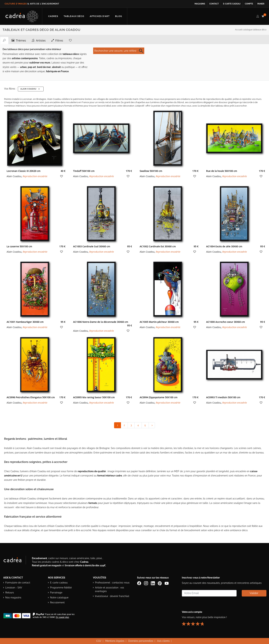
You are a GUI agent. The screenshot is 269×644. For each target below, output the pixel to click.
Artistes (39, 40)
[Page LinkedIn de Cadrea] (153, 583)
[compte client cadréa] (258, 16)
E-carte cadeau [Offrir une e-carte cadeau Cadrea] (59, 582)
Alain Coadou (30, 89)
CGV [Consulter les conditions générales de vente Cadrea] (99, 641)
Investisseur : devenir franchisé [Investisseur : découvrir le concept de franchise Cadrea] (112, 596)
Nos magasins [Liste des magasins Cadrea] (13, 597)
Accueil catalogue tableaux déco (251, 30)
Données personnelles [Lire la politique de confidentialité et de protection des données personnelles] (141, 641)
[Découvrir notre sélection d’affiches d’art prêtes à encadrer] (100, 16)
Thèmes (19, 40)
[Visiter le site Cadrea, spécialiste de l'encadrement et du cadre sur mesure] (16, 561)
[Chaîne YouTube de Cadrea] (167, 583)
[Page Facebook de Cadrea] (139, 583)
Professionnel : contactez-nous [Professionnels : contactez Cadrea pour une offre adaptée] (112, 582)
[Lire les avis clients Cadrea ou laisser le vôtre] (195, 622)
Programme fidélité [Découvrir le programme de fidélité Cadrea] (61, 587)
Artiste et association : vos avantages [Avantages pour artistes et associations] (110, 589)
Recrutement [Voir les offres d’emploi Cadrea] (57, 602)
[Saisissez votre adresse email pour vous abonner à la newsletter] (209, 593)
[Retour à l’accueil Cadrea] (22, 16)
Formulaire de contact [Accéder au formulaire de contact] (18, 582)
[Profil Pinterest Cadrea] (160, 583)
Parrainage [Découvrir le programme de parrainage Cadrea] (56, 592)
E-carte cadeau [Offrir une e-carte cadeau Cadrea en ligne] (232, 4)
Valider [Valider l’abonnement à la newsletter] (254, 593)
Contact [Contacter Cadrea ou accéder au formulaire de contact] (214, 4)
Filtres (57, 40)
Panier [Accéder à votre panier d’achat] (261, 4)
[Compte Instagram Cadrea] (146, 583)
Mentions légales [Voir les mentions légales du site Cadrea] (115, 641)
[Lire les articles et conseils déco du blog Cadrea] (119, 16)
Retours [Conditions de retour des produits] (10, 592)
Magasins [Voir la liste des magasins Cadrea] (200, 4)
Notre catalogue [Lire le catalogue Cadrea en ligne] (59, 597)
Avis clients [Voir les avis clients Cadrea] (163, 641)
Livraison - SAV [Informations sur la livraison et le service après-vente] (14, 587)
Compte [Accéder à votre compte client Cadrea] (249, 4)
